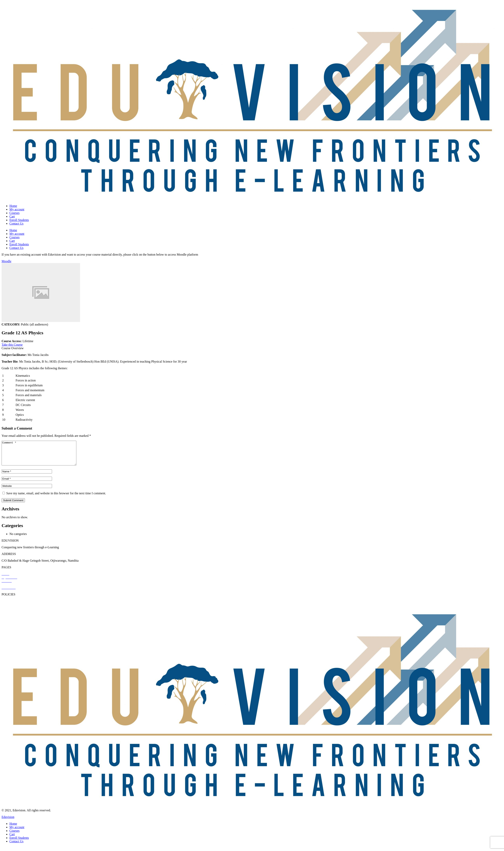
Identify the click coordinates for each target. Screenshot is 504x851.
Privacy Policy (11, 606)
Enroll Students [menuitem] (19, 842)
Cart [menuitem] (12, 839)
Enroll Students (19, 220)
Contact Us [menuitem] (16, 846)
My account (17, 209)
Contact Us (16, 223)
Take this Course (12, 345)
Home (13, 206)
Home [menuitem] (13, 828)
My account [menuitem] (17, 832)
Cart (12, 216)
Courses (15, 213)
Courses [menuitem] (15, 835)
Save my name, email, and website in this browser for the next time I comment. (56, 498)
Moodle (6, 261)
